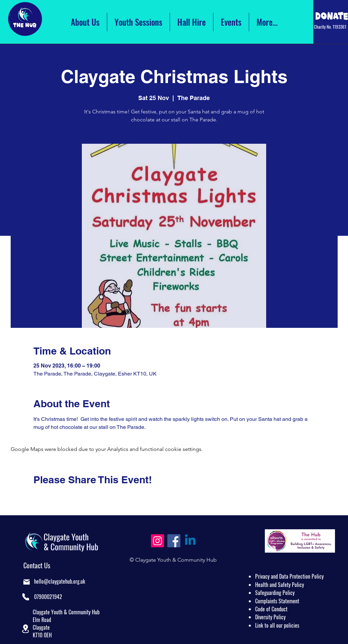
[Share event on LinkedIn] (69, 498)
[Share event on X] (53, 498)
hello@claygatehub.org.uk (60, 581)
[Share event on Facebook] (37, 498)
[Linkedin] (190, 541)
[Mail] (27, 582)
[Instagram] (157, 541)
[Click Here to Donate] (332, 16)
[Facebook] (174, 541)
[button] (25, 629)
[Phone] (26, 597)
